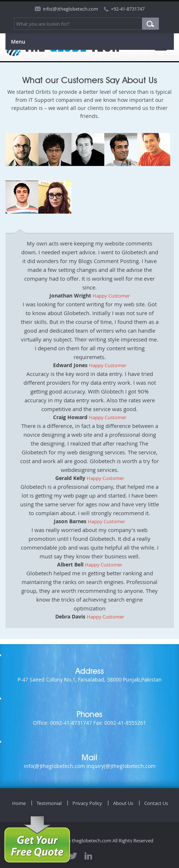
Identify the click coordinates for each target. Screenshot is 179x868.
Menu (18, 42)
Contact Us (156, 803)
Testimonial (49, 803)
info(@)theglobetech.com (70, 9)
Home (19, 803)
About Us (123, 803)
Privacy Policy (87, 803)
